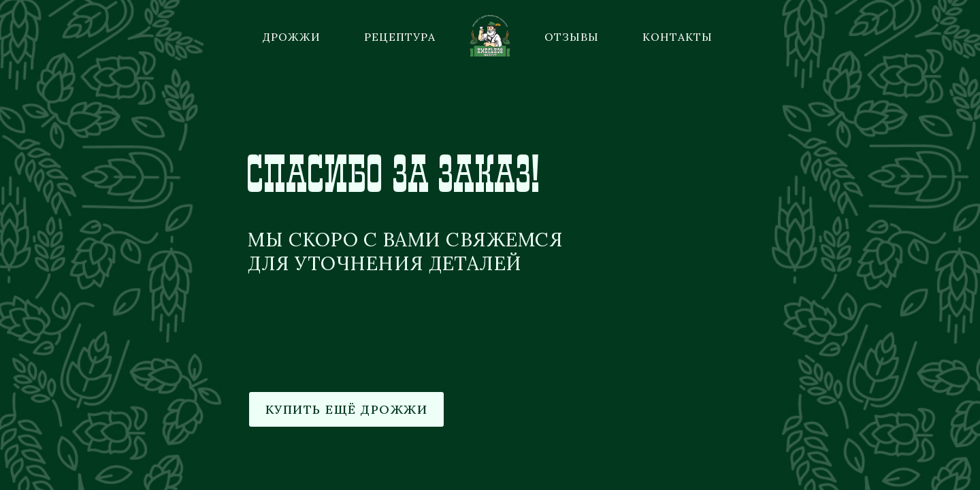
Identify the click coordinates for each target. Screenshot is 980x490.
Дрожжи (292, 37)
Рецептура (400, 37)
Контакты (677, 37)
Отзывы (572, 37)
